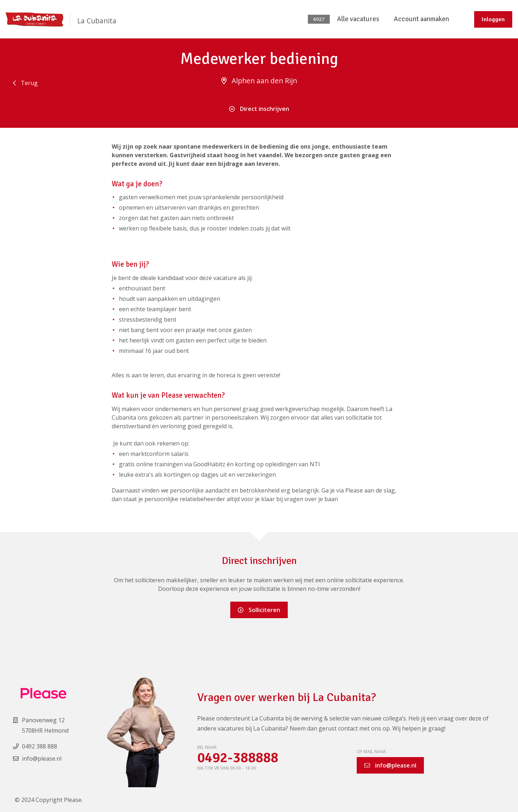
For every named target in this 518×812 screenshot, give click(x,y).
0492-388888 (239, 758)
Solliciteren (259, 610)
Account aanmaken (421, 19)
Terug (25, 83)
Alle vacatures (358, 19)
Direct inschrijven (259, 109)
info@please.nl (390, 765)
